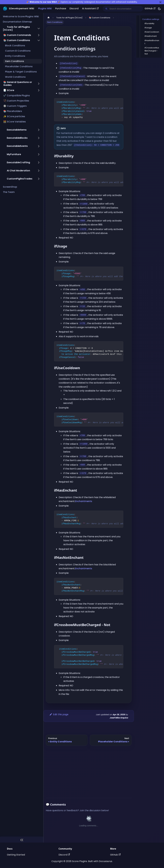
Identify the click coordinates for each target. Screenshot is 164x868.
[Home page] (49, 18)
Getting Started (16, 855)
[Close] (160, 2)
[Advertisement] (89, 771)
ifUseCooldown (152, 32)
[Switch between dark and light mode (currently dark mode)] (159, 9)
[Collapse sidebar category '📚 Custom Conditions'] (39, 40)
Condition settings (151, 19)
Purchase (61, 8)
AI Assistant (90, 8)
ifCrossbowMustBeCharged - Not (152, 51)
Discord (74, 8)
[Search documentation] (125, 9)
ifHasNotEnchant (152, 42)
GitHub (150, 8)
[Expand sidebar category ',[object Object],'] (39, 130)
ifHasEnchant (151, 36)
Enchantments (84, 501)
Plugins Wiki (45, 8)
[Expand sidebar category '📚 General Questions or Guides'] (39, 84)
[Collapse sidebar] (22, 840)
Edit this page (59, 714)
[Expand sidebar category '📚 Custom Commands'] (39, 35)
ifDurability (149, 23)
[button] (22, 28)
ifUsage (148, 28)
